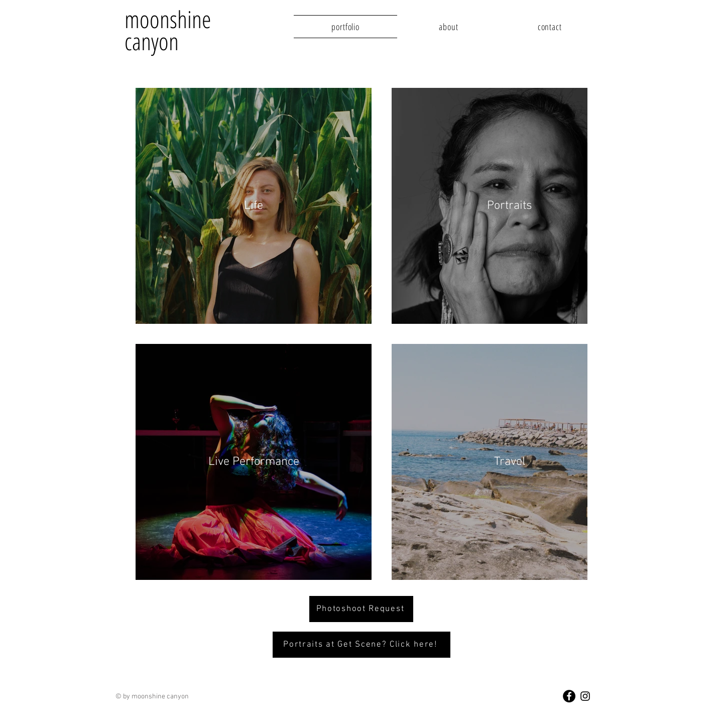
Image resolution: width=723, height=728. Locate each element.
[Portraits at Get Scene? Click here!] (361, 645)
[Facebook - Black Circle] (569, 696)
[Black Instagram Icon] (585, 696)
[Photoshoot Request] (361, 609)
